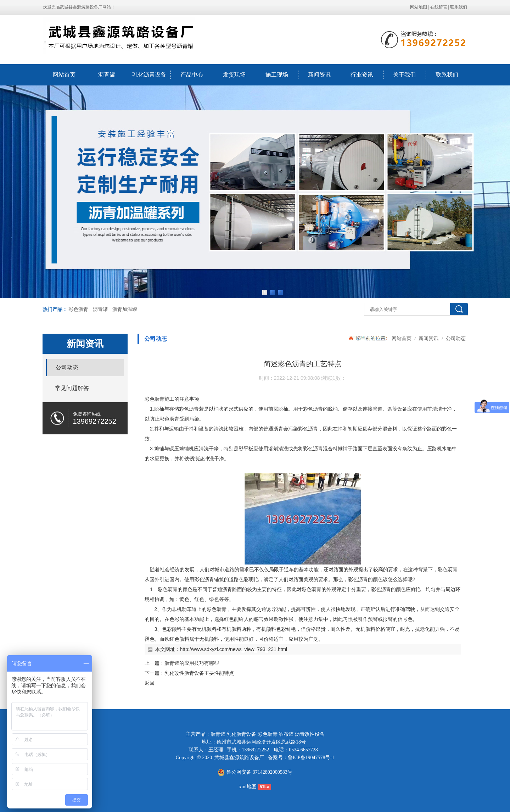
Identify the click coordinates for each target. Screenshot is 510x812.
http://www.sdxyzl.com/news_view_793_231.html (234, 649)
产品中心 (192, 75)
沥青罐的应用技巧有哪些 (192, 663)
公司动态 (455, 338)
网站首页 (64, 75)
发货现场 (234, 75)
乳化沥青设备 (149, 75)
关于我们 (404, 75)
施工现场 (277, 75)
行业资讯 (362, 75)
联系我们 (459, 7)
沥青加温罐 (125, 309)
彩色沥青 (78, 309)
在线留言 (439, 7)
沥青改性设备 (310, 734)
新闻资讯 (319, 75)
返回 (150, 683)
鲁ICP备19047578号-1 (311, 758)
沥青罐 (107, 75)
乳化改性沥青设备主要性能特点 (199, 673)
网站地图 (419, 7)
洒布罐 (286, 734)
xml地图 (248, 787)
